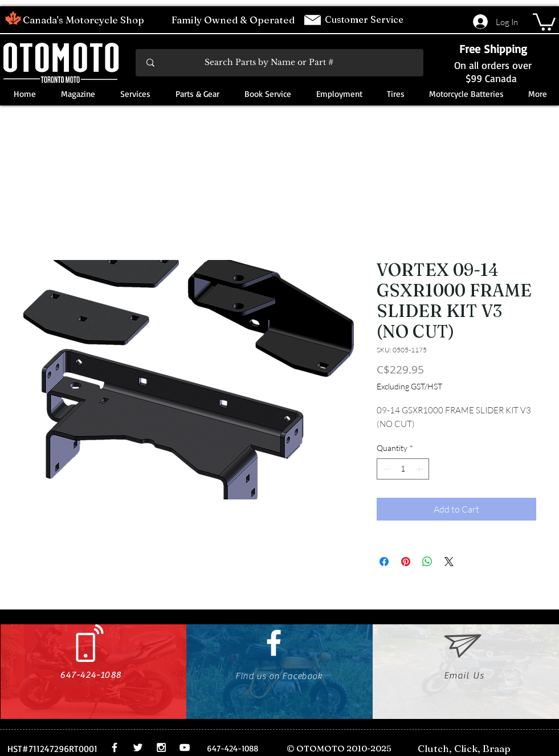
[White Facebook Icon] (274, 643)
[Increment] (420, 469)
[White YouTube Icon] (185, 747)
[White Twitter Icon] (138, 747)
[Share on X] (449, 562)
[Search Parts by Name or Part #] (280, 63)
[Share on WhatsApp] (427, 562)
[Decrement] (385, 469)
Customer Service (365, 19)
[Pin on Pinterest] (406, 562)
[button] (544, 21)
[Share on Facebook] (384, 562)
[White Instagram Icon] (161, 747)
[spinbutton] (403, 469)
